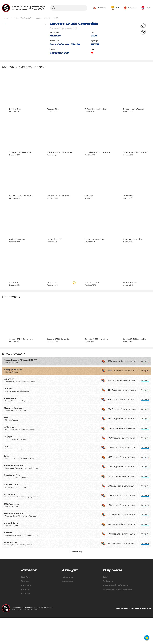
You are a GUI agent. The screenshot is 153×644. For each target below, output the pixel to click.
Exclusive (26, 620)
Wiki (104, 603)
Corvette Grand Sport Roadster (60, 161)
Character (26, 611)
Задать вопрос (122, 635)
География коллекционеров (117, 616)
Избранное (67, 603)
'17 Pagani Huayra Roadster (20, 161)
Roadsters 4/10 (59, 53)
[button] (3, 24)
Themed (25, 607)
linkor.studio (34, 636)
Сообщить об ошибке (142, 635)
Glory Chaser (15, 304)
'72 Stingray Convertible (132, 256)
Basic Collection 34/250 (65, 44)
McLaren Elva (128, 209)
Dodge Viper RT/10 (17, 256)
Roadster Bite (15, 113)
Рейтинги (107, 607)
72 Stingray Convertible (95, 256)
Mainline (25, 603)
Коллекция (67, 607)
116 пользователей (69, 28)
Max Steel (89, 209)
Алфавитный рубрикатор (116, 611)
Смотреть (145, 387)
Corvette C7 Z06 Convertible (21, 209)
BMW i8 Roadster (92, 304)
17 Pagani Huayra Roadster (96, 113)
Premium (26, 616)
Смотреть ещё (77, 578)
